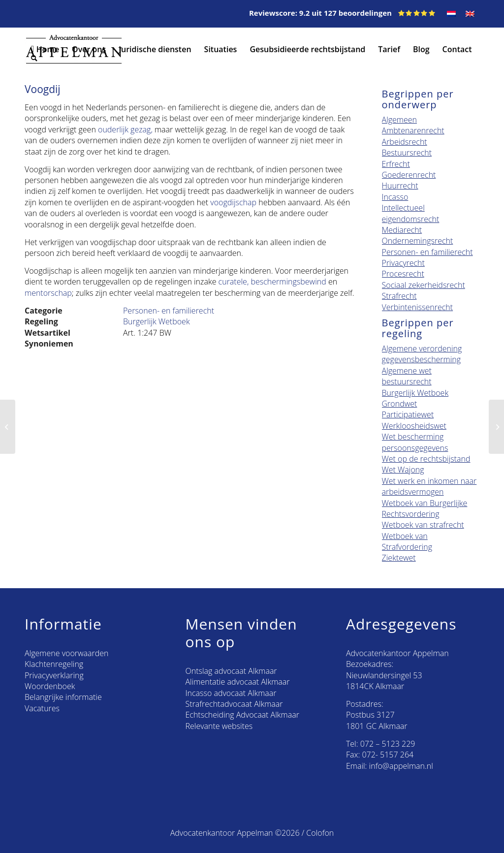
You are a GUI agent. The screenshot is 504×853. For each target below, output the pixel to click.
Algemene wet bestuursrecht (407, 376)
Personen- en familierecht (169, 311)
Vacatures (42, 708)
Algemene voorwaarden (66, 653)
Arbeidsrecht (405, 142)
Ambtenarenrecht (413, 130)
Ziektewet (399, 558)
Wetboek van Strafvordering (407, 541)
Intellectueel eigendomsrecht (411, 213)
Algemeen (399, 120)
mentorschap (48, 293)
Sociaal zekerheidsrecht (424, 285)
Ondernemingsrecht (418, 241)
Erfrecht (396, 164)
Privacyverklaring (54, 675)
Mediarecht (402, 230)
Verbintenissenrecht (418, 307)
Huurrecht (400, 186)
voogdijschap (233, 202)
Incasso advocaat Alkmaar (231, 693)
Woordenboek (50, 686)
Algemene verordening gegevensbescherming (422, 354)
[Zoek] (77, 58)
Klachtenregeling (54, 664)
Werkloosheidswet (414, 426)
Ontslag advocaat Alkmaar (231, 671)
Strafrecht (399, 296)
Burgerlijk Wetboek (157, 321)
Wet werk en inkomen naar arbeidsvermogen (429, 486)
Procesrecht (403, 274)
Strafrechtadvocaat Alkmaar (234, 704)
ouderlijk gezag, (125, 129)
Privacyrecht (403, 263)
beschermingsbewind (288, 282)
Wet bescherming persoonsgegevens (415, 442)
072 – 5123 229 (388, 744)
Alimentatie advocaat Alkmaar (237, 682)
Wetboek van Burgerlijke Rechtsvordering (425, 508)
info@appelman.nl (401, 766)
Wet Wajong (403, 470)
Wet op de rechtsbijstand (426, 459)
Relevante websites (219, 726)
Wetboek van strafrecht (423, 525)
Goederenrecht (409, 175)
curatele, (234, 282)
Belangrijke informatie (63, 697)
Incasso (395, 197)
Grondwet (400, 404)
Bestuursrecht (407, 153)
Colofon (320, 833)
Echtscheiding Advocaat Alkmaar (242, 715)
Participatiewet (408, 414)
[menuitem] (451, 14)
